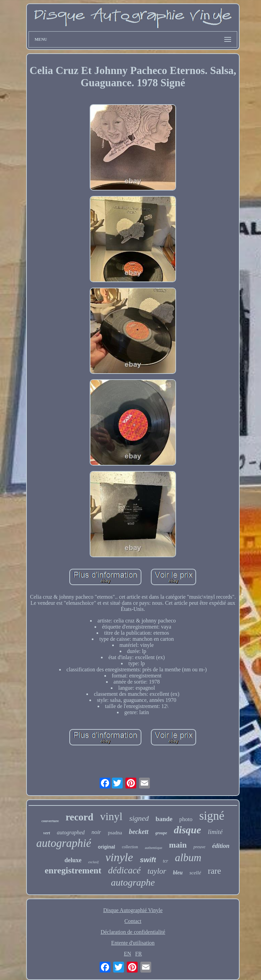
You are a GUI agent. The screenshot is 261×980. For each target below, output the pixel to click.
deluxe (73, 860)
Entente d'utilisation (133, 943)
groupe (161, 833)
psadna (115, 833)
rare (215, 871)
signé (212, 816)
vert (47, 833)
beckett (139, 832)
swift (148, 860)
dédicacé (124, 870)
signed (139, 818)
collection (130, 847)
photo (186, 819)
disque (188, 830)
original (107, 847)
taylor (157, 871)
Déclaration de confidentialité (133, 932)
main (178, 845)
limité (215, 832)
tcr (166, 861)
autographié (64, 843)
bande (164, 819)
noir (96, 832)
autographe (133, 882)
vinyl (111, 816)
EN (128, 954)
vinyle (119, 857)
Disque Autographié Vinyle (133, 910)
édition (221, 846)
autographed (71, 832)
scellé (195, 873)
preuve (199, 847)
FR (139, 954)
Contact (133, 921)
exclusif (94, 862)
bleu (178, 873)
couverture (50, 821)
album (188, 858)
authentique (153, 848)
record (80, 817)
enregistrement (73, 870)
